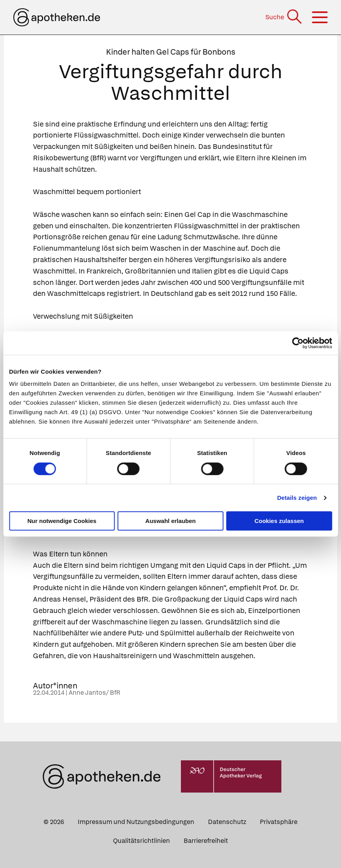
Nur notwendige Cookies (62, 521)
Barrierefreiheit (206, 841)
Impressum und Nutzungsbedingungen (136, 822)
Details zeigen (297, 498)
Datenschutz (227, 822)
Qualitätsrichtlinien (141, 841)
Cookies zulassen (279, 521)
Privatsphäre (279, 822)
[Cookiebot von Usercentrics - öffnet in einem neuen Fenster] (298, 343)
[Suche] (284, 17)
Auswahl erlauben (170, 521)
